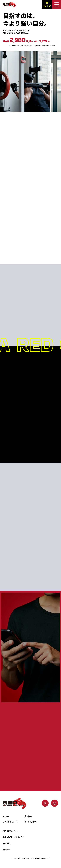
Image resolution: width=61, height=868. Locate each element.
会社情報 (6, 849)
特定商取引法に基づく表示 (14, 837)
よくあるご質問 (10, 821)
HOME (6, 816)
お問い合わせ (31, 821)
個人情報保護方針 (10, 831)
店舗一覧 (29, 816)
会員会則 (6, 843)
